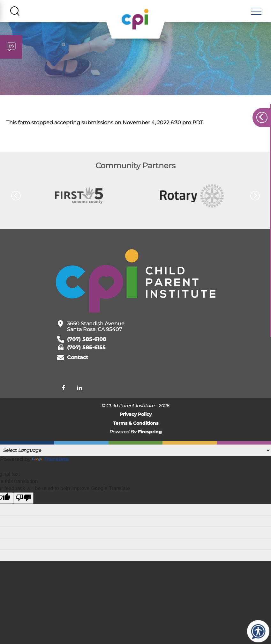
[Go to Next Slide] (255, 196)
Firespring (150, 432)
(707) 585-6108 (87, 340)
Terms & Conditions (136, 423)
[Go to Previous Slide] (16, 196)
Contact (78, 358)
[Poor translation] (23, 498)
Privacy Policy (136, 415)
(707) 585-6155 (86, 348)
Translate (50, 460)
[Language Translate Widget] (135, 451)
